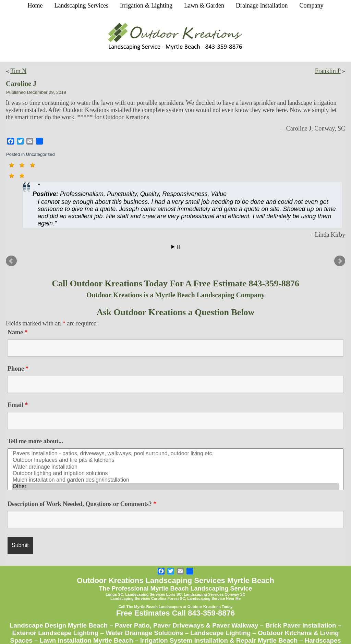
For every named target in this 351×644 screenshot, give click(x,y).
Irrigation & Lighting (146, 5)
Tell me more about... (35, 441)
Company (311, 5)
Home (35, 5)
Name (17, 332)
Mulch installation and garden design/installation (175, 480)
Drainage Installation (262, 5)
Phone (18, 369)
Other (175, 487)
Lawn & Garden (204, 5)
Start (173, 247)
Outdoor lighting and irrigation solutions (175, 474)
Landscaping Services (81, 5)
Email (18, 405)
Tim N (18, 71)
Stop (178, 247)
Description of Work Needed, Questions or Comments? (82, 504)
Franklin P (328, 71)
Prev (11, 261)
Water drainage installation (175, 467)
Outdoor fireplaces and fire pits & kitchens (175, 460)
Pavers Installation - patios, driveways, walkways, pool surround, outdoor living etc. (175, 454)
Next (340, 261)
